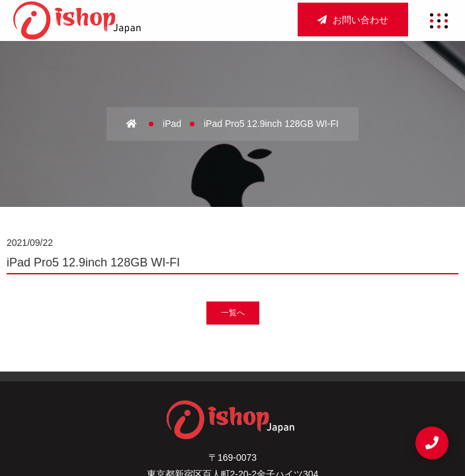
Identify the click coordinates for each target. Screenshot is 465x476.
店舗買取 (315, 368)
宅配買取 (232, 389)
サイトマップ (165, 412)
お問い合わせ (353, 20)
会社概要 (199, 368)
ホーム (145, 368)
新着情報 (291, 389)
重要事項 (232, 412)
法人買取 (174, 389)
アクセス (257, 368)
